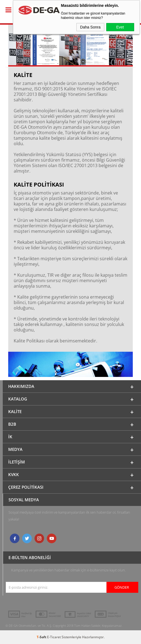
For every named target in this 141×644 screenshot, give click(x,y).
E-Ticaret (54, 637)
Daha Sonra (90, 27)
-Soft (42, 637)
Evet (120, 27)
